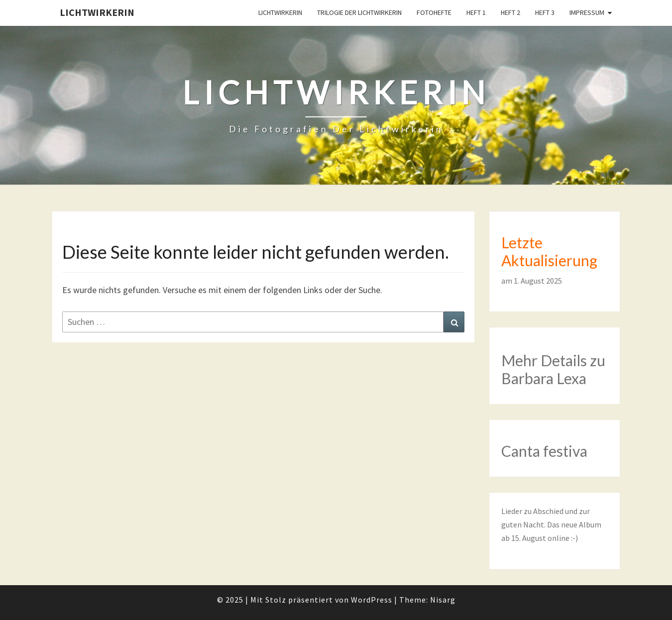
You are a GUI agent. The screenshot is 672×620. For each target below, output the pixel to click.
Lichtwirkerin (97, 12)
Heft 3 (545, 12)
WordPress (372, 600)
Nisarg (443, 600)
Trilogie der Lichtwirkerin (359, 12)
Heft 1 (476, 12)
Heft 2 (510, 12)
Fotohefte (434, 12)
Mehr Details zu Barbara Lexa (553, 369)
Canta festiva (544, 451)
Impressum (587, 12)
